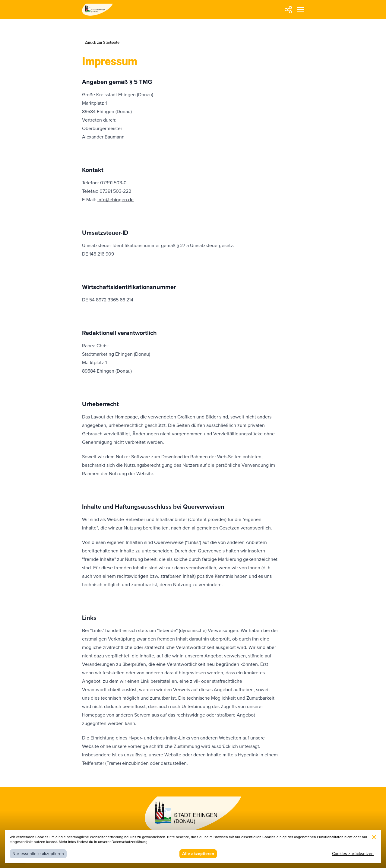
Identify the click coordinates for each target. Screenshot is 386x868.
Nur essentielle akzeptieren (38, 854)
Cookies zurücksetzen (353, 854)
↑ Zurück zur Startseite (101, 43)
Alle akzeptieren (198, 854)
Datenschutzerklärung (130, 842)
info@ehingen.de (115, 200)
